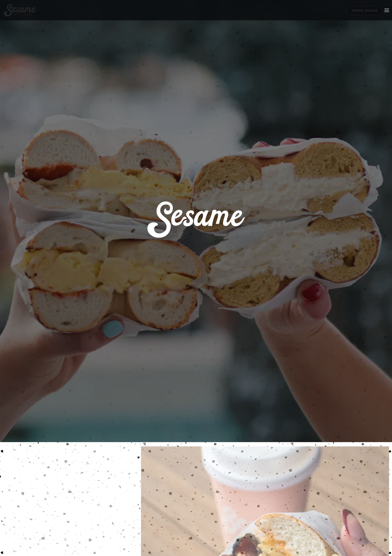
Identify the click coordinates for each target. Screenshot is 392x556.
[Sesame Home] (23, 10)
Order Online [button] (365, 11)
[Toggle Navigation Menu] (387, 10)
